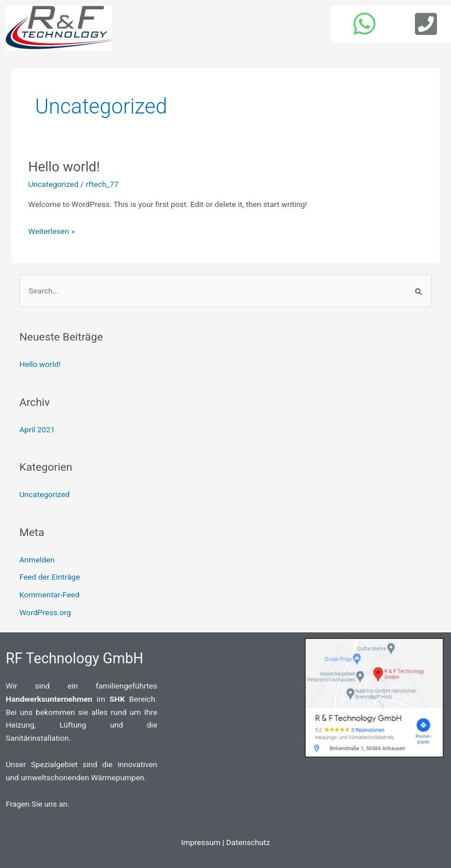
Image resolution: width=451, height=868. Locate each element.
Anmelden (37, 560)
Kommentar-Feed (50, 595)
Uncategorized (53, 184)
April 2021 (37, 429)
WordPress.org (45, 612)
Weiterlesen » (51, 231)
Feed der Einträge (50, 577)
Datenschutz (248, 842)
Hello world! (64, 167)
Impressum (201, 842)
